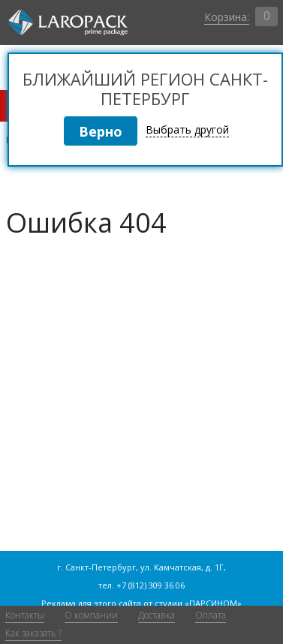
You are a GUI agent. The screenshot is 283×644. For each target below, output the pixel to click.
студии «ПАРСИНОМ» (198, 603)
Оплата (211, 615)
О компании (91, 615)
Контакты (25, 615)
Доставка (157, 615)
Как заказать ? (33, 633)
